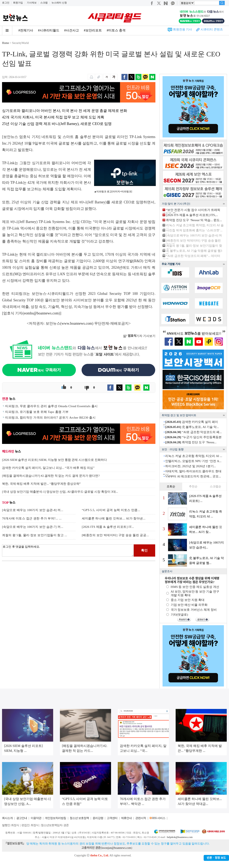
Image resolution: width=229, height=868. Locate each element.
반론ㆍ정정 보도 (216, 858)
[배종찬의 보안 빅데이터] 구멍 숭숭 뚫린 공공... (115, 535)
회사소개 (7, 818)
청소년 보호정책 (79, 818)
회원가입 (18, 3)
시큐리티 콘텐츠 (212, 29)
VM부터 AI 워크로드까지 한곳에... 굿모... (193, 476)
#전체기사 (26, 30)
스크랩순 (216, 486)
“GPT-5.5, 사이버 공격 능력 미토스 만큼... (111, 510)
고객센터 (112, 818)
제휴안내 (126, 818)
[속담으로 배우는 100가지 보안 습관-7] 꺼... (33, 527)
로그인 (6, 3)
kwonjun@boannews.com (116, 848)
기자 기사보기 (139, 336)
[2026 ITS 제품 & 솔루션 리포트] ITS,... (192, 215)
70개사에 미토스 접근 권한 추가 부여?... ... (32, 518)
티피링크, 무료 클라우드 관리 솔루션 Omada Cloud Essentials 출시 (52, 406)
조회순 (171, 486)
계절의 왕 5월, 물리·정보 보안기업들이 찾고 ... (35, 535)
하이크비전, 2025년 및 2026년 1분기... (191, 466)
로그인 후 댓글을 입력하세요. (68, 550)
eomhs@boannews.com (41, 313)
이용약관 (36, 818)
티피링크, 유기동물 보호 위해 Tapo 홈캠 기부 (37, 412)
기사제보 (32, 3)
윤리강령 (98, 818)
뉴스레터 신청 (59, 3)
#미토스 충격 (116, 30)
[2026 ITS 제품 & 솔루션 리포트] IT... (108, 527)
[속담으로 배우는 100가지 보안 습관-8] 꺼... (33, 510)
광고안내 (22, 818)
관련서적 (141, 818)
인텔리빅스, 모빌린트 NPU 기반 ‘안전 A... (193, 461)
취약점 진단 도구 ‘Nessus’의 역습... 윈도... (194, 220)
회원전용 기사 (183, 29)
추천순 (193, 486)
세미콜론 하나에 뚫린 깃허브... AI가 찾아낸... (114, 518)
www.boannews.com (77, 323)
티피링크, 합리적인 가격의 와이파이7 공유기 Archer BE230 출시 (50, 418)
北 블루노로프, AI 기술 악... (192, 427)
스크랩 (44, 3)
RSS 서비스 (159, 818)
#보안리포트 (93, 30)
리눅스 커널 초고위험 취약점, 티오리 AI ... (194, 456)
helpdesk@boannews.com (180, 837)
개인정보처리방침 (55, 818)
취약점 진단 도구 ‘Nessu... (191, 442)
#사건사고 (72, 30)
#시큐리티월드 (49, 30)
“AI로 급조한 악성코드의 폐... (193, 432)
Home (6, 43)
